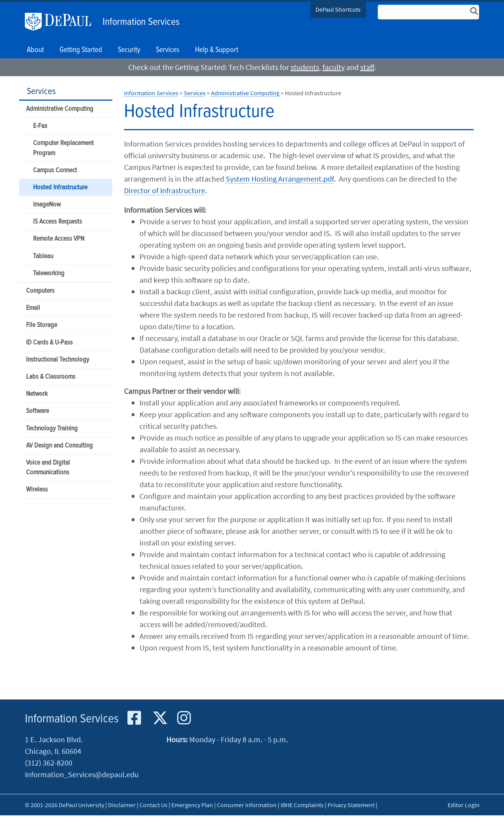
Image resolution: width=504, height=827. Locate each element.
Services (41, 92)
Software (37, 411)
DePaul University (62, 22)
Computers (40, 291)
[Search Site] (429, 12)
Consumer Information (247, 805)
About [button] (35, 50)
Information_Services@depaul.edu (82, 774)
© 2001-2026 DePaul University (65, 805)
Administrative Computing (60, 109)
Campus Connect (55, 170)
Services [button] (168, 50)
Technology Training (52, 429)
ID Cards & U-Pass (49, 343)
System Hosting (280, 179)
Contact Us (153, 805)
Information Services (141, 22)
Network (37, 394)
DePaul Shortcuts (338, 9)
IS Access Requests (58, 222)
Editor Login (464, 805)
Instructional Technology (58, 360)
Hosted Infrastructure (60, 188)
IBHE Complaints (302, 805)
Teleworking (49, 274)
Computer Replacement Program (63, 148)
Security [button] (129, 50)
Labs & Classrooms (51, 377)
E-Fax (40, 126)
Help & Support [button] (217, 50)
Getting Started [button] (81, 50)
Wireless (37, 490)
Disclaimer (122, 805)
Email (33, 308)
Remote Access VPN (59, 239)
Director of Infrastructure (165, 190)
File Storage (42, 325)
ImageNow (47, 205)
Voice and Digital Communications (48, 468)
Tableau (43, 256)
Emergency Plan (192, 805)
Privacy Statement (351, 805)
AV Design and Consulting (59, 446)
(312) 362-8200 (49, 763)
